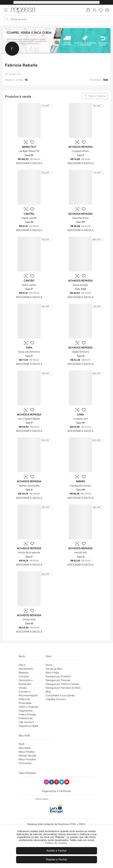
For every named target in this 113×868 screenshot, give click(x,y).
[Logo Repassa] (23, 10)
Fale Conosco (26, 722)
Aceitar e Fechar (56, 851)
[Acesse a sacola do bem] (88, 10)
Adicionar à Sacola (29, 163)
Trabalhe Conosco (56, 699)
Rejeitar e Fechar (56, 859)
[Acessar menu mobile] (6, 10)
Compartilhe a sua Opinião (60, 695)
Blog (48, 692)
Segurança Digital (28, 726)
